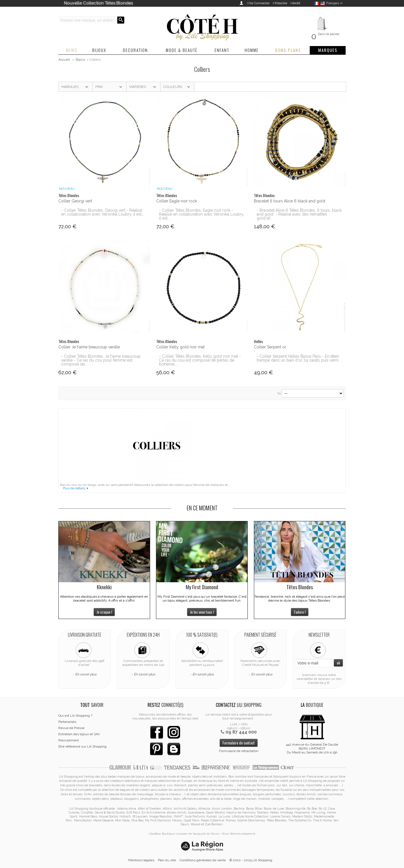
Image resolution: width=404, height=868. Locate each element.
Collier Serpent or (270, 347)
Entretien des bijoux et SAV (79, 734)
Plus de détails (74, 488)
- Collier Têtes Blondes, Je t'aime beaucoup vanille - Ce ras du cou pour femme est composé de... (101, 360)
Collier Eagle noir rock (177, 201)
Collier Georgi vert (75, 201)
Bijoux (81, 60)
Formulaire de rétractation (239, 751)
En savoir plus (86, 674)
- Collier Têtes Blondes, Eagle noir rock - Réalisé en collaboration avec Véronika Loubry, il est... (202, 214)
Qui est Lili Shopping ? (75, 716)
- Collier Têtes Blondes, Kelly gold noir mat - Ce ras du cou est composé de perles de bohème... (200, 360)
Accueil (64, 60)
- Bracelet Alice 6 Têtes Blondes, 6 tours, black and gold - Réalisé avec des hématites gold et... (299, 214)
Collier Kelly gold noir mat (180, 347)
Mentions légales (141, 860)
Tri (279, 394)
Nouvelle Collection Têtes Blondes (98, 3)
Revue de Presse (71, 728)
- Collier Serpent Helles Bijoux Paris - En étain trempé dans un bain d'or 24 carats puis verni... (299, 358)
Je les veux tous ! (202, 612)
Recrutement (69, 740)
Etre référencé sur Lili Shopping (82, 746)
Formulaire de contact (239, 743)
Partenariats (67, 722)
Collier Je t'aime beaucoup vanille (89, 347)
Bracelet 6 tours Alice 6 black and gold (290, 201)
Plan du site (167, 860)
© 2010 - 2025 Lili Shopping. (251, 860)
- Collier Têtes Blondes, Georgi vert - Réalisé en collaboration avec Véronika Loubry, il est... (103, 212)
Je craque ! (104, 612)
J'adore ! (300, 612)
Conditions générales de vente (203, 860)
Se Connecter (259, 3)
